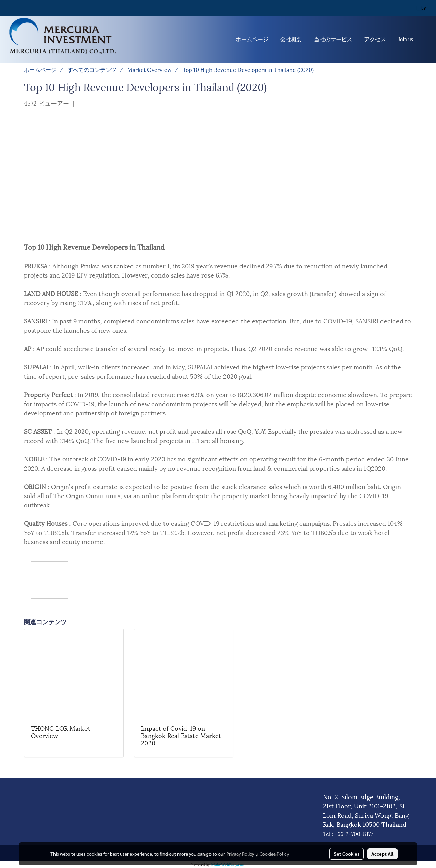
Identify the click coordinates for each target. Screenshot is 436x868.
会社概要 (291, 39)
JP (421, 8)
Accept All (382, 854)
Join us (406, 39)
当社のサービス (333, 39)
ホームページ (252, 39)
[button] (425, 40)
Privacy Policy (240, 854)
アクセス (375, 39)
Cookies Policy (274, 854)
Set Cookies (347, 854)
